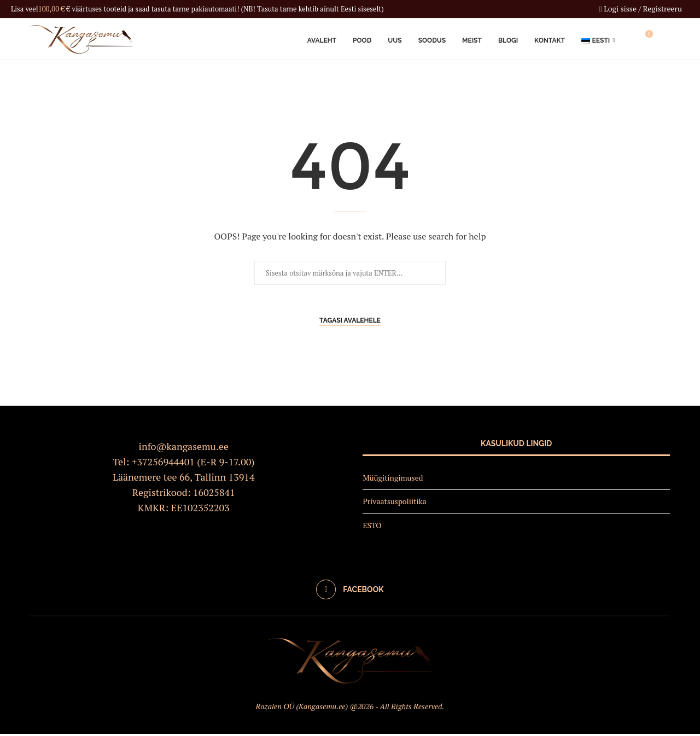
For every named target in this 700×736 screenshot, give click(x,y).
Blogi (508, 40)
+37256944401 (163, 464)
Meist (472, 40)
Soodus (432, 40)
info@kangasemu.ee (184, 448)
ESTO (372, 527)
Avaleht (322, 40)
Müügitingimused (393, 479)
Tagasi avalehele (350, 323)
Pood (362, 40)
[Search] (664, 40)
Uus (395, 40)
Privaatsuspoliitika (395, 503)
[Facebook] (350, 592)
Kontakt (550, 40)
